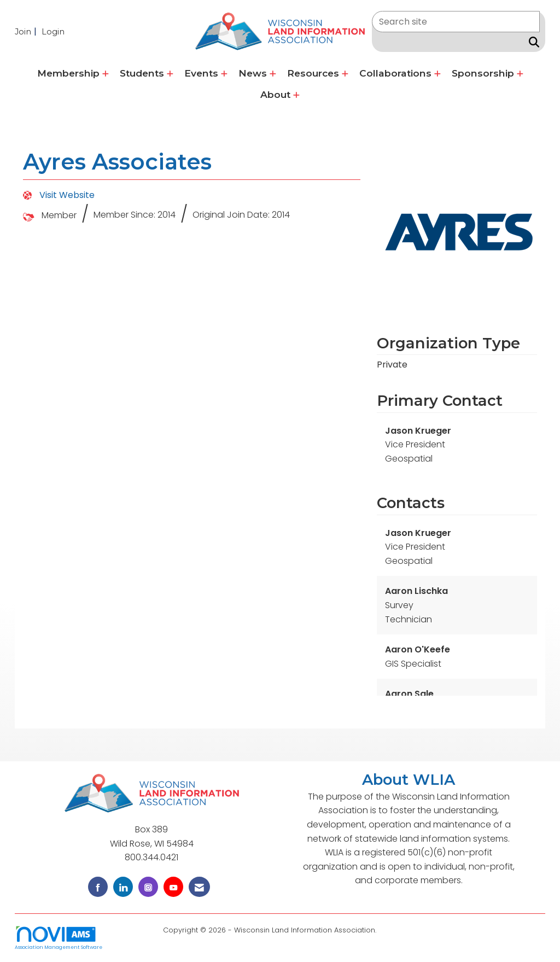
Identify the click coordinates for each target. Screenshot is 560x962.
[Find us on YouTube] (173, 887)
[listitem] (27, 31)
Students (143, 73)
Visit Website (67, 195)
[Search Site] (532, 42)
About (277, 94)
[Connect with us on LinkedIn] (123, 887)
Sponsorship (484, 73)
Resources (314, 73)
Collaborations (397, 73)
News (254, 73)
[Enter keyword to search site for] (456, 22)
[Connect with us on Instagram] (148, 887)
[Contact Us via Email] (199, 887)
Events (203, 73)
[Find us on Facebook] (98, 887)
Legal (388, 930)
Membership (70, 73)
